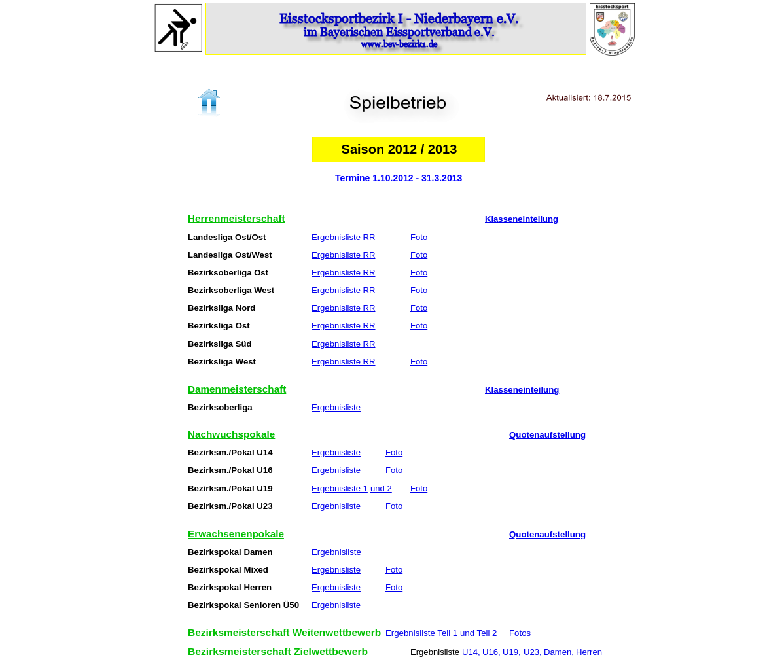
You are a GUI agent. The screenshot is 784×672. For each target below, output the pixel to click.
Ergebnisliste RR (344, 238)
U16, (491, 652)
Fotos (520, 633)
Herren (589, 652)
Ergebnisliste (336, 408)
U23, (533, 652)
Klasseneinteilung (522, 219)
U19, (512, 652)
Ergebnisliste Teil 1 (421, 633)
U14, (471, 652)
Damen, (559, 652)
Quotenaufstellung (547, 435)
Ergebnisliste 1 (340, 489)
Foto (419, 238)
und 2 (381, 489)
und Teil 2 (478, 633)
